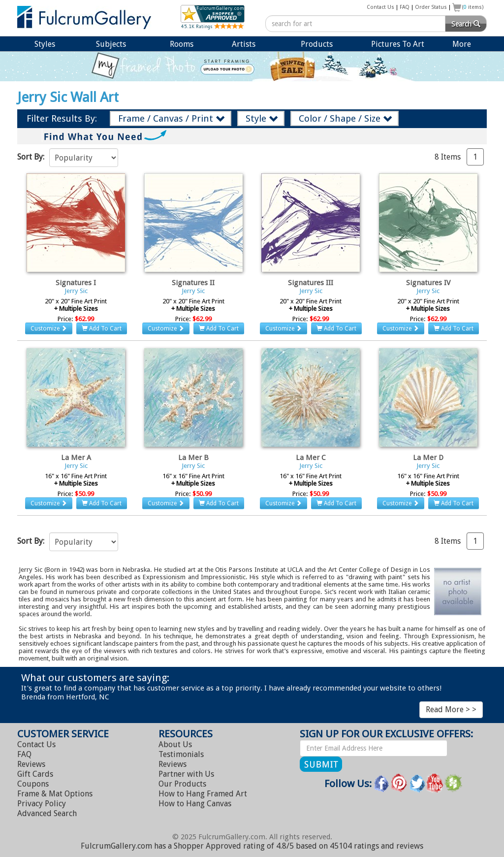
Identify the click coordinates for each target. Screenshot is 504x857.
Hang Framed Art (203, 794)
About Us (175, 744)
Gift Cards (35, 774)
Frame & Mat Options (55, 794)
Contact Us (380, 7)
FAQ (405, 7)
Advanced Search (47, 813)
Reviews (31, 764)
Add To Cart (102, 329)
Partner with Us (186, 774)
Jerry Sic (76, 291)
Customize (49, 329)
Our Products (182, 784)
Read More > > (451, 709)
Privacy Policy (42, 804)
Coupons (33, 784)
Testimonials (181, 754)
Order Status (431, 7)
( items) (473, 7)
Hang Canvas (195, 804)
